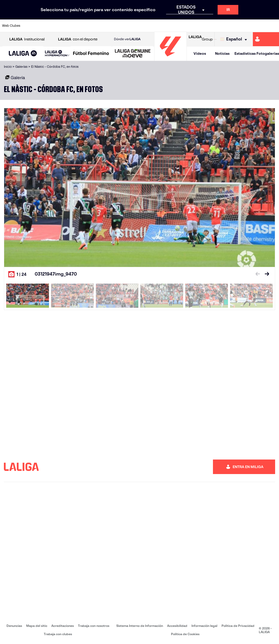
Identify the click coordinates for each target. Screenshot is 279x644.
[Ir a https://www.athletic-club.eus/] (29, 26)
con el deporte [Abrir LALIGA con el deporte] (78, 39)
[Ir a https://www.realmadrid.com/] (209, 26)
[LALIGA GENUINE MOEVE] (133, 54)
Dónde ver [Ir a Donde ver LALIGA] (127, 39)
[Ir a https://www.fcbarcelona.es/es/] (93, 26)
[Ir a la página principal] (170, 59)
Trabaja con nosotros (94, 626)
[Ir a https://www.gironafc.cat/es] (119, 26)
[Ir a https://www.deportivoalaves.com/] (68, 26)
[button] (23, 54)
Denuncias (14, 626)
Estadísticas (245, 53)
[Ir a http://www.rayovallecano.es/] (145, 26)
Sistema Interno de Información (140, 626)
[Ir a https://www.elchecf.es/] (81, 26)
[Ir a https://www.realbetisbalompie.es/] (196, 26)
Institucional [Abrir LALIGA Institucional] (27, 39)
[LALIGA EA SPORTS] (23, 54)
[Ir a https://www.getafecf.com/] (106, 26)
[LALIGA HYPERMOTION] (57, 54)
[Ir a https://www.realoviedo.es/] (222, 26)
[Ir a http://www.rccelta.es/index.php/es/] (158, 26)
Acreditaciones (63, 626)
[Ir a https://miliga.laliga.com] (266, 39)
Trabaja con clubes (58, 634)
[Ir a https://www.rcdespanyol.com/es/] (170, 26)
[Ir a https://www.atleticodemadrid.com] (42, 26)
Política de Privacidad (238, 626)
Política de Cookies (185, 634)
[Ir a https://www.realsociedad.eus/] (234, 26)
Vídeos (200, 53)
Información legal (204, 626)
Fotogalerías (268, 53)
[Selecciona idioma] (235, 39)
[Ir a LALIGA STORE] (215, 39)
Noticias (222, 53)
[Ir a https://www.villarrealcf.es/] (273, 26)
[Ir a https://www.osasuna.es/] (55, 26)
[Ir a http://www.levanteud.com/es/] (132, 26)
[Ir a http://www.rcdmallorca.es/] (183, 26)
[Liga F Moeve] (91, 54)
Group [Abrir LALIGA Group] (201, 39)
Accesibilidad (177, 626)
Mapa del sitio (37, 626)
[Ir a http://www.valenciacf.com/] (260, 26)
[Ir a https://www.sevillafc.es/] (247, 26)
